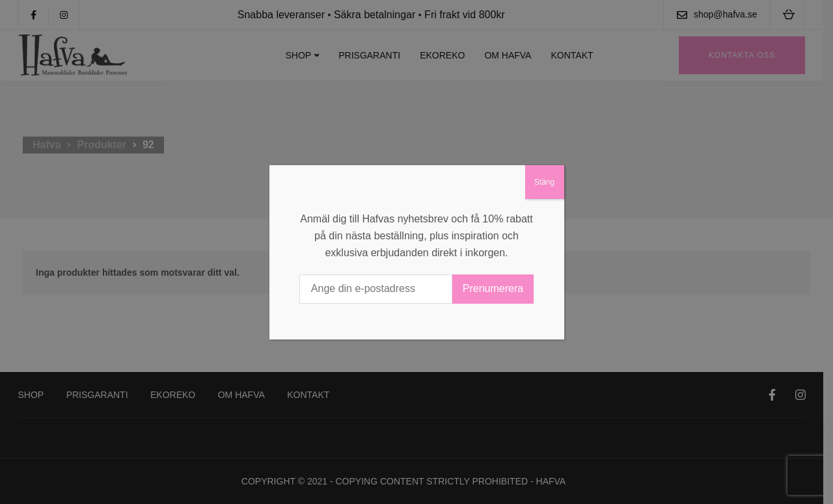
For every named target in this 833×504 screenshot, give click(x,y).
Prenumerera (493, 288)
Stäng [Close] (544, 182)
